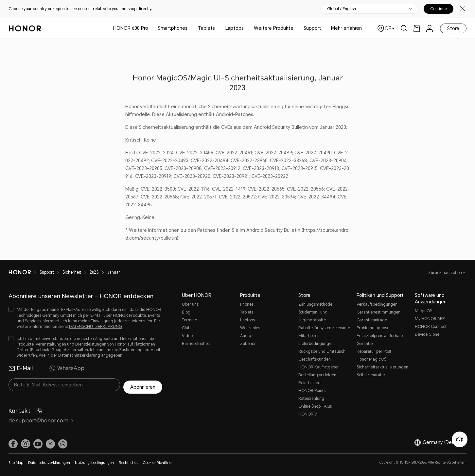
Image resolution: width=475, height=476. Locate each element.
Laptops (235, 28)
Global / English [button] (342, 9)
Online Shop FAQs (315, 406)
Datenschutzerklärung (79, 355)
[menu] (430, 28)
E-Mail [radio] (21, 368)
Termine (189, 320)
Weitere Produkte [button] (274, 28)
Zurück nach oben (446, 273)
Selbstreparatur (371, 375)
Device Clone (427, 334)
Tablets (206, 28)
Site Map (16, 460)
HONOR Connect (431, 327)
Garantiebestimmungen (378, 312)
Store (453, 28)
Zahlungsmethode (315, 304)
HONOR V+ (309, 414)
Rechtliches (128, 460)
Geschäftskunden (315, 359)
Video (187, 336)
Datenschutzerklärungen (49, 460)
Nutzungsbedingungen (94, 460)
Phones (247, 304)
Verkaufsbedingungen (377, 304)
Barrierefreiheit (196, 344)
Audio (246, 336)
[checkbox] (85, 318)
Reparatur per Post (374, 351)
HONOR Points (312, 391)
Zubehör (248, 344)
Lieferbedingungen (316, 344)
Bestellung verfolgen (317, 375)
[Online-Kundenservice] (460, 439)
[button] (63, 441)
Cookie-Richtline (157, 460)
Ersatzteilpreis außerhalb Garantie (380, 340)
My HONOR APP (430, 319)
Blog (186, 312)
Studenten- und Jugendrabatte (313, 316)
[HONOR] (24, 272)
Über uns (190, 304)
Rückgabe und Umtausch (322, 351)
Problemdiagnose (373, 328)
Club (186, 328)
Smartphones (173, 28)
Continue (439, 9)
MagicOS (423, 311)
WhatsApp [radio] (67, 368)
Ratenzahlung (311, 399)
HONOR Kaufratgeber (319, 367)
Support (312, 28)
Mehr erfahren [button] (346, 28)
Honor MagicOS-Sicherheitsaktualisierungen (382, 363)
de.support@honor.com (41, 418)
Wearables (250, 328)
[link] (417, 28)
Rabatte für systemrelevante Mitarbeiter (324, 332)
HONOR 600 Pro (131, 28)
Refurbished (309, 383)
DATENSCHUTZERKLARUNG (95, 327)
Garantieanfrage (372, 320)
